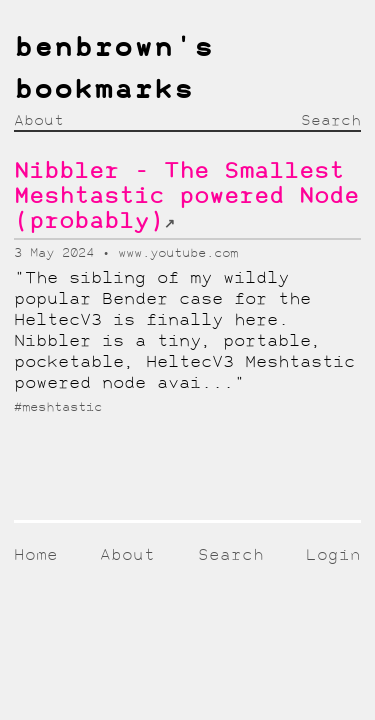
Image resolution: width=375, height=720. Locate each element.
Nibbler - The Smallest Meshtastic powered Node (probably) (186, 197)
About (39, 121)
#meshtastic (58, 407)
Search (331, 121)
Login (333, 555)
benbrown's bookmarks (114, 70)
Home (36, 555)
